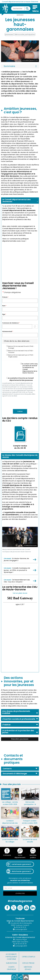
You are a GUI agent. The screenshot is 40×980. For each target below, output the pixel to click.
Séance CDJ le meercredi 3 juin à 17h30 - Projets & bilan (20, 356)
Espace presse (28, 963)
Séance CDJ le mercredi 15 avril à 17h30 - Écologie (20, 347)
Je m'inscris (20, 893)
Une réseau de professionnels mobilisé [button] (16, 712)
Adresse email (8, 331)
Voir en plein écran (20, 593)
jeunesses (9, 34)
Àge (4, 314)
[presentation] (18, 403)
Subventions (11, 963)
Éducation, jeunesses (20, 739)
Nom (4, 306)
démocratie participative (25, 34)
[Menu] (35, 9)
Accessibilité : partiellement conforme (11, 957)
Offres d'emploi (29, 957)
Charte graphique (11, 968)
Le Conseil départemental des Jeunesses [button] (16, 200)
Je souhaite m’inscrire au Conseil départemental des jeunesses (20, 379)
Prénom (5, 297)
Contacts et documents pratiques (13, 759)
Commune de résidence (11, 323)
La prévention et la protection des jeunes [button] (18, 732)
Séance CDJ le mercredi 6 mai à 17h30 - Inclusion (20, 352)
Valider (20, 411)
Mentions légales (28, 968)
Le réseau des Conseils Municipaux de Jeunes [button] (20, 456)
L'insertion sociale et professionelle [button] (19, 719)
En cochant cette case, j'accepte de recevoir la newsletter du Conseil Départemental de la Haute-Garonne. (29, 368)
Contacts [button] (7, 769)
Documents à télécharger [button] (15, 774)
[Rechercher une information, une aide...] (21, 8)
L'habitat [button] (6, 725)
